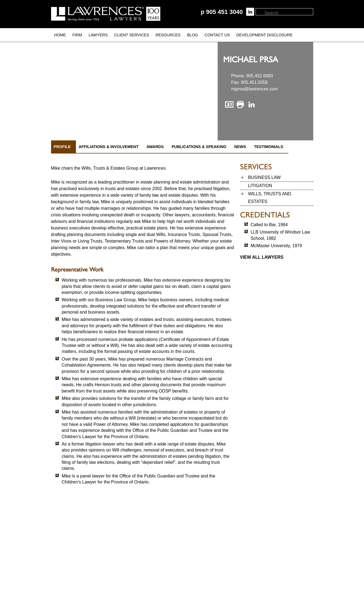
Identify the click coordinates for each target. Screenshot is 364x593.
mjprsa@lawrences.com (255, 89)
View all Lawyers (262, 257)
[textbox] (288, 13)
